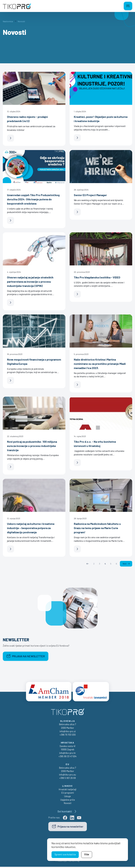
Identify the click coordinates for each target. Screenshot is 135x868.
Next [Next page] (124, 564)
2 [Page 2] (94, 564)
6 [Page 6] (116, 564)
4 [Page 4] (105, 564)
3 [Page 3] (99, 564)
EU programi (68, 794)
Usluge (67, 797)
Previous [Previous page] (87, 564)
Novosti (68, 804)
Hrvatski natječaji (67, 790)
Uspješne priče (68, 801)
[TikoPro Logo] (17, 6)
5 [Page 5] (110, 564)
